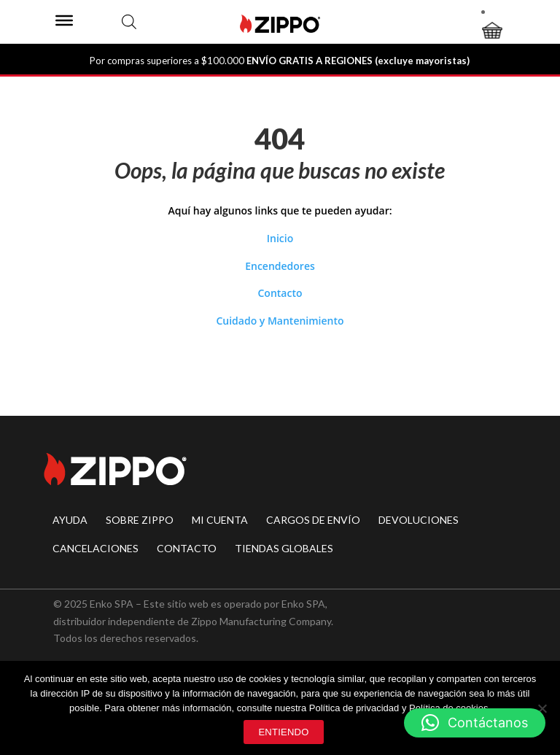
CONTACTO (187, 548)
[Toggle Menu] (64, 20)
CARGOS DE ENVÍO (313, 520)
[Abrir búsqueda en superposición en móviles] (129, 22)
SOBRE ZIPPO (140, 520)
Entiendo (283, 732)
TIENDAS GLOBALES (284, 548)
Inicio (280, 238)
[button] (475, 723)
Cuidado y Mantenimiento (280, 321)
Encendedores (280, 266)
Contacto (280, 293)
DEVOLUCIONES (419, 520)
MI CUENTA (220, 520)
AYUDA (70, 520)
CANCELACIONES (96, 548)
